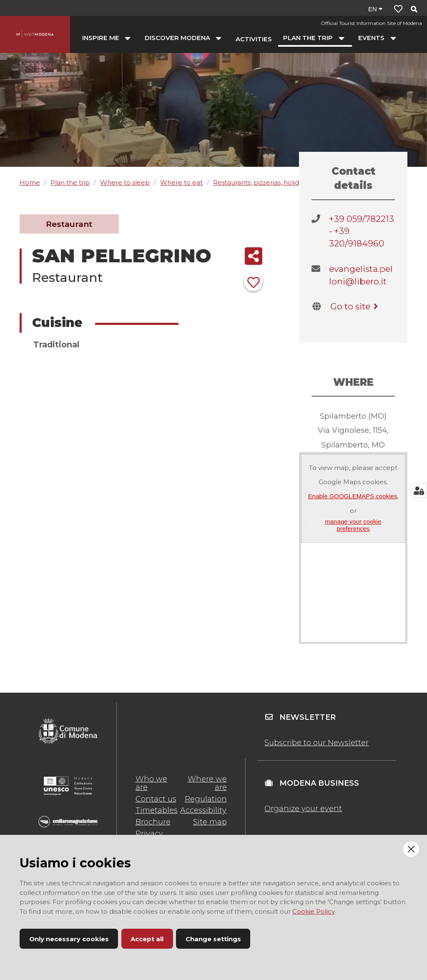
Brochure (153, 822)
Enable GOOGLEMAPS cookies (353, 496)
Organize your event (303, 809)
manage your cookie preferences (353, 525)
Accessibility (203, 810)
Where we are (207, 783)
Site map (210, 822)
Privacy (149, 834)
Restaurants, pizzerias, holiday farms (269, 182)
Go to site (355, 306)
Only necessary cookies (69, 939)
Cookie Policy (313, 911)
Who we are (151, 783)
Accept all (147, 939)
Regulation (206, 799)
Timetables (157, 810)
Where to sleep (125, 182)
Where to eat (181, 182)
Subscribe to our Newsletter (316, 743)
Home (30, 182)
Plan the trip (70, 182)
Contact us (156, 799)
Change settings (213, 939)
